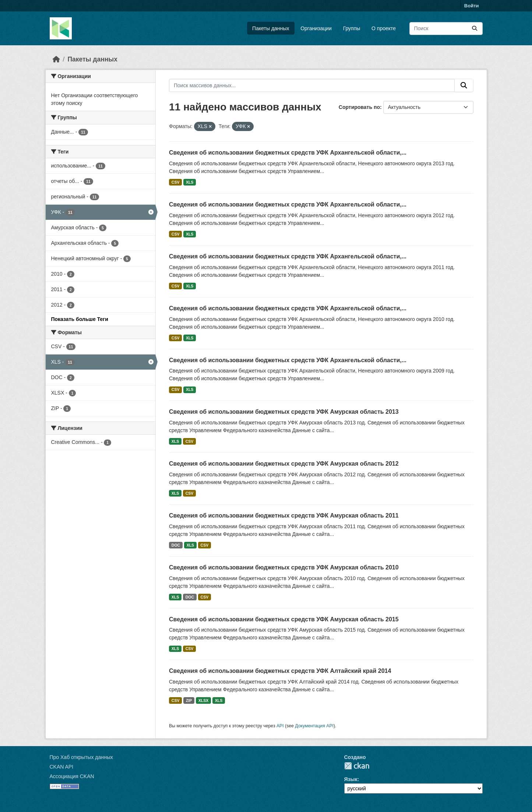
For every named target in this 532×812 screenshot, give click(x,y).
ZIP (189, 700)
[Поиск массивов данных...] (446, 29)
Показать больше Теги (80, 319)
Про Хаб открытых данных (81, 757)
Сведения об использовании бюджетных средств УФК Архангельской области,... (288, 153)
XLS (190, 182)
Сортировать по (359, 107)
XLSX (203, 700)
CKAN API (62, 767)
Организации (316, 28)
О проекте (384, 28)
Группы (352, 28)
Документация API (314, 726)
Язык (351, 779)
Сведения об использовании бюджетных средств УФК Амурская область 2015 (284, 619)
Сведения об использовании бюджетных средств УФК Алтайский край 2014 (280, 671)
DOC (176, 545)
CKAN (357, 766)
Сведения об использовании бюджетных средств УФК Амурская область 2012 (284, 464)
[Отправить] (475, 29)
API (280, 726)
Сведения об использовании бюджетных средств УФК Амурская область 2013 (284, 412)
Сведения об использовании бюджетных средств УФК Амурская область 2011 (284, 516)
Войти (472, 6)
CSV (176, 182)
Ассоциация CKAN (72, 776)
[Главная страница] (56, 59)
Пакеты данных (271, 28)
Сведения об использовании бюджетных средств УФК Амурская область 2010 (284, 567)
